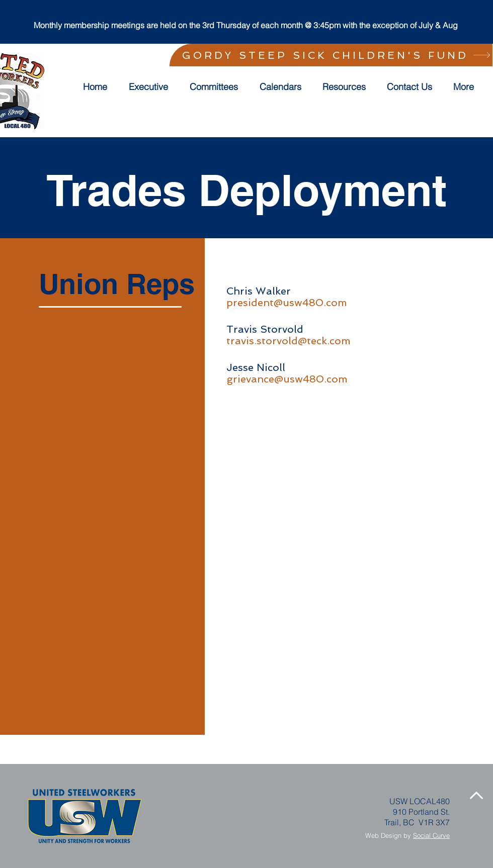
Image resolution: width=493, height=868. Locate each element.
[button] (217, 87)
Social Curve (431, 835)
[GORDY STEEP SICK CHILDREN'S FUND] (331, 55)
